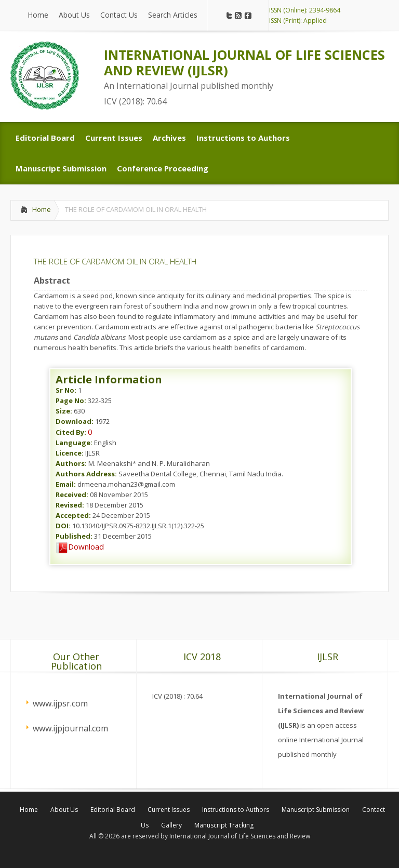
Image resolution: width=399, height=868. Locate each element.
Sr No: (66, 390)
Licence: (70, 453)
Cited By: (71, 432)
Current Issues (169, 810)
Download (80, 546)
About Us (64, 810)
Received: (72, 495)
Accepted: (73, 515)
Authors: (71, 463)
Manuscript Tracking (224, 825)
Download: (75, 421)
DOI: (63, 526)
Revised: (70, 505)
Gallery (171, 825)
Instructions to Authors (236, 810)
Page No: (71, 400)
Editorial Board (113, 810)
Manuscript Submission (316, 810)
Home (42, 209)
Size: (64, 411)
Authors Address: (86, 474)
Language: (74, 443)
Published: (74, 536)
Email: (66, 484)
